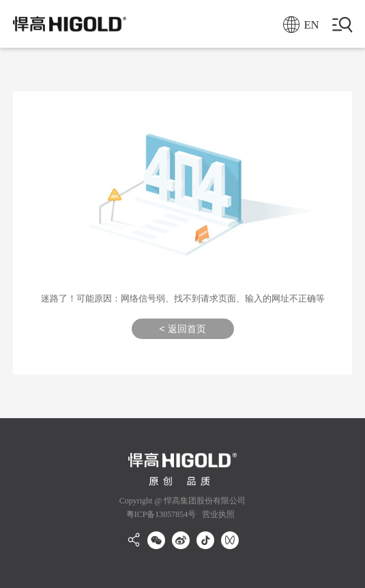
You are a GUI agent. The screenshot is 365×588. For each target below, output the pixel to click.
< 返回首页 (182, 329)
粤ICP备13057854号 (161, 514)
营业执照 (217, 514)
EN (301, 25)
